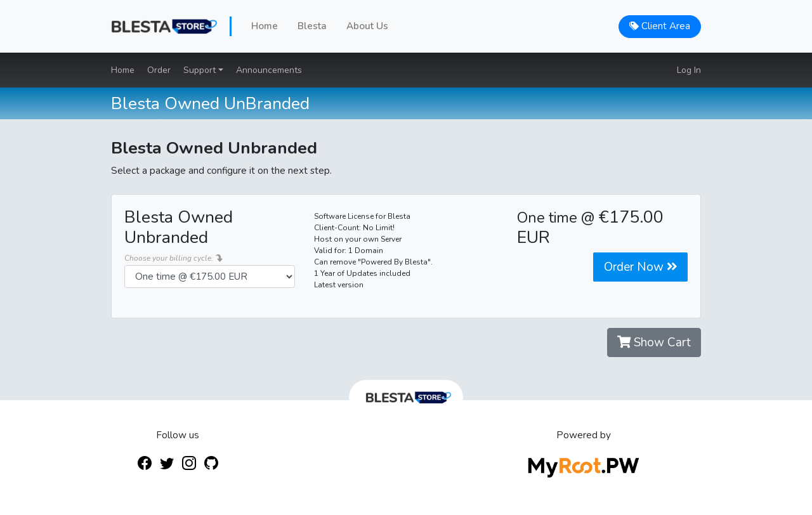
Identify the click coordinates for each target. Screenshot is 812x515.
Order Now (641, 267)
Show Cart (654, 342)
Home (265, 26)
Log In (689, 70)
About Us (367, 26)
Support (201, 70)
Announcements (269, 70)
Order (159, 70)
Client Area (660, 26)
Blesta (312, 26)
